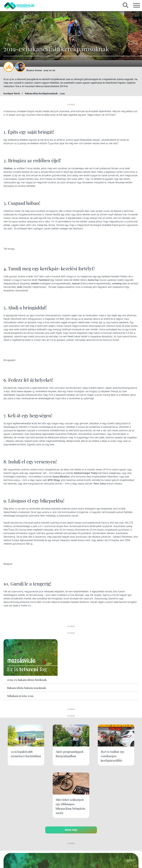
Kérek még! (71, 786)
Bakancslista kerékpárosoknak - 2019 (45, 93)
